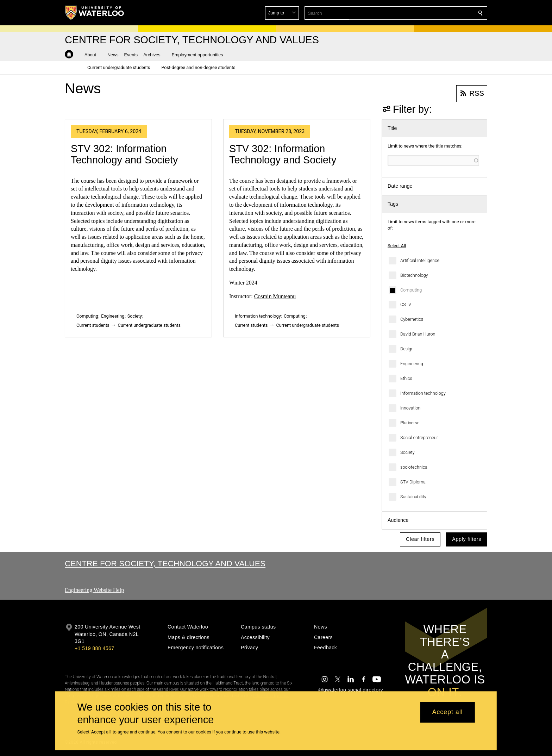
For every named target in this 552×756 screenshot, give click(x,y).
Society (407, 452)
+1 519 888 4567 (94, 648)
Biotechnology (414, 275)
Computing (411, 290)
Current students (93, 325)
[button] (429, 13)
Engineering (412, 364)
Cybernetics (412, 319)
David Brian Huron (418, 334)
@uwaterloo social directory (351, 690)
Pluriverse (410, 423)
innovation (410, 408)
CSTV (406, 304)
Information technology (423, 393)
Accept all (447, 712)
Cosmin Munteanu (275, 296)
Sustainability (413, 497)
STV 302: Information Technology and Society (124, 154)
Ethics (406, 378)
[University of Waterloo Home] (95, 13)
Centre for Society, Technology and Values (165, 563)
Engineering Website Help (94, 590)
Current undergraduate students (149, 325)
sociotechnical (414, 467)
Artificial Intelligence (420, 260)
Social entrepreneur (419, 438)
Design (407, 349)
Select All (397, 246)
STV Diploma (413, 482)
